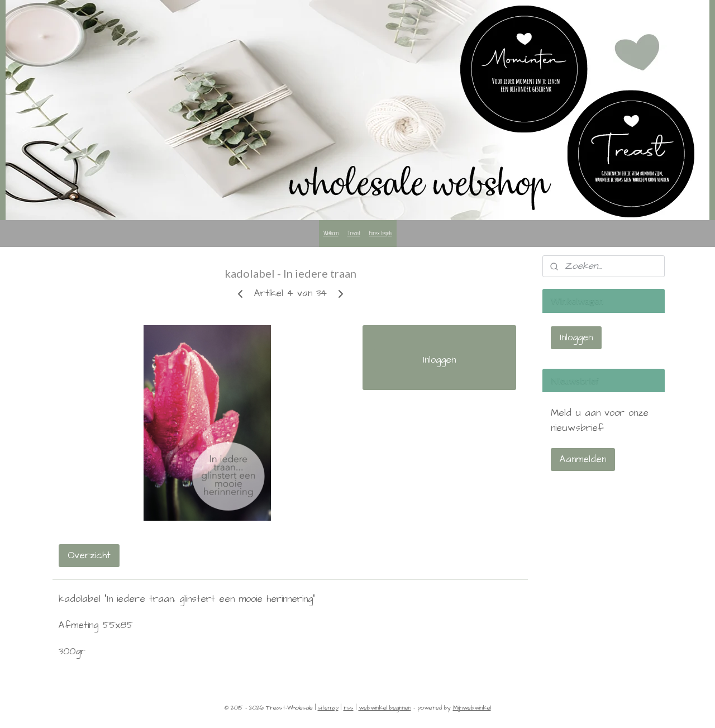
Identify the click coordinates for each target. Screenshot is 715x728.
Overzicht (89, 555)
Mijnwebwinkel (472, 708)
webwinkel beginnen (385, 708)
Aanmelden (583, 459)
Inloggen (439, 360)
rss (349, 708)
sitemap (328, 708)
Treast (354, 233)
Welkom (331, 233)
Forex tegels (381, 233)
